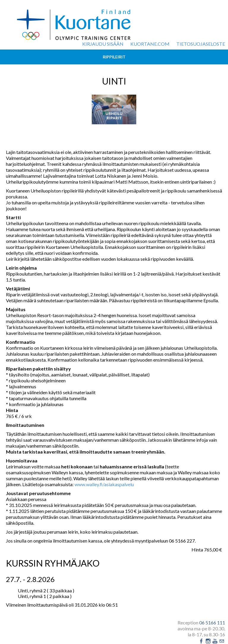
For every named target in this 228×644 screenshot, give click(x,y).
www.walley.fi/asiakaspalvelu (104, 484)
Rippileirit (114, 57)
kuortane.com (150, 44)
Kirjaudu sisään (103, 44)
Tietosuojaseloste (201, 44)
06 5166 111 (212, 622)
